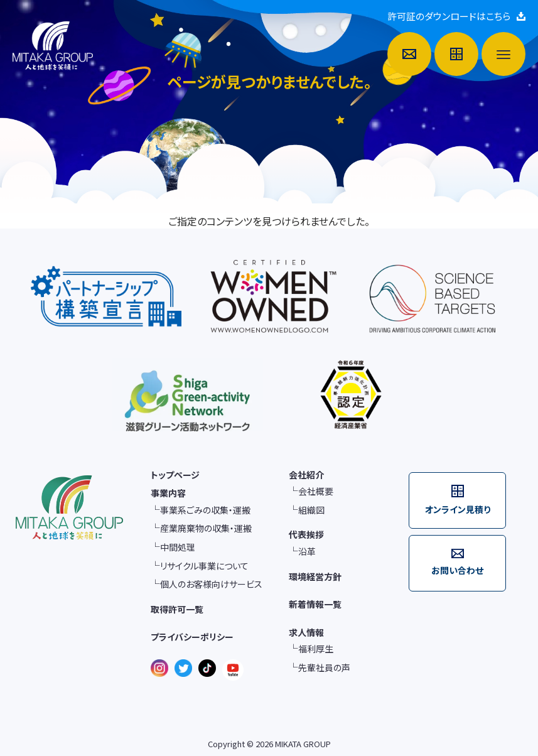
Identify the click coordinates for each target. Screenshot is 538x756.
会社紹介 (306, 475)
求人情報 (306, 632)
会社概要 (316, 491)
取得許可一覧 (177, 609)
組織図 (311, 510)
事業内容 (168, 493)
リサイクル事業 (204, 566)
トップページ (175, 475)
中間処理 (178, 547)
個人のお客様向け (211, 585)
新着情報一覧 (315, 604)
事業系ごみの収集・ (205, 510)
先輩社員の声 (324, 668)
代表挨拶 (306, 534)
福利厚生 (316, 649)
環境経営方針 (315, 576)
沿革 (307, 552)
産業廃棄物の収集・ (206, 529)
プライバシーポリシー (192, 637)
